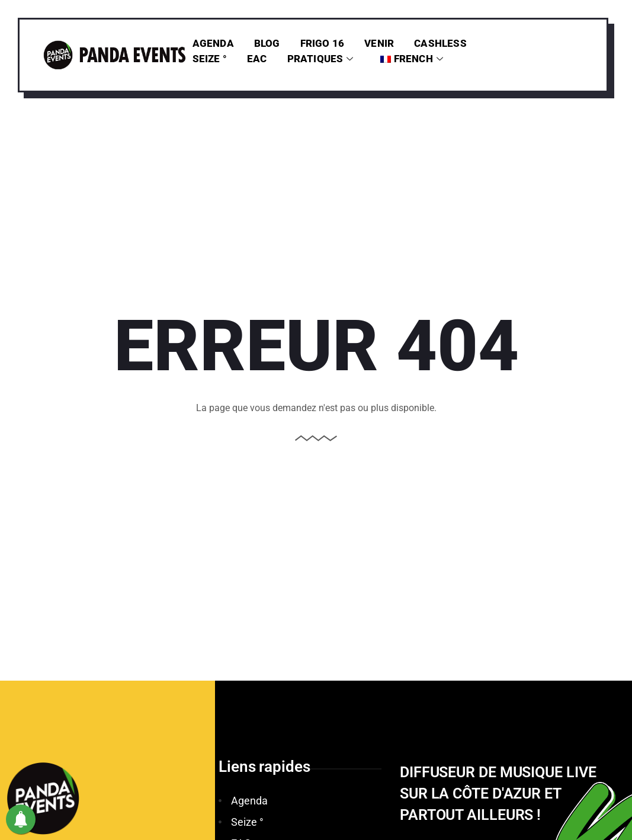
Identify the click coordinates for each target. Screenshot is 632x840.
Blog (267, 43)
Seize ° (210, 59)
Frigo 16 (323, 43)
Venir (379, 43)
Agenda (213, 43)
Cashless (440, 43)
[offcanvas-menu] (585, 68)
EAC (257, 59)
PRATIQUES (320, 59)
